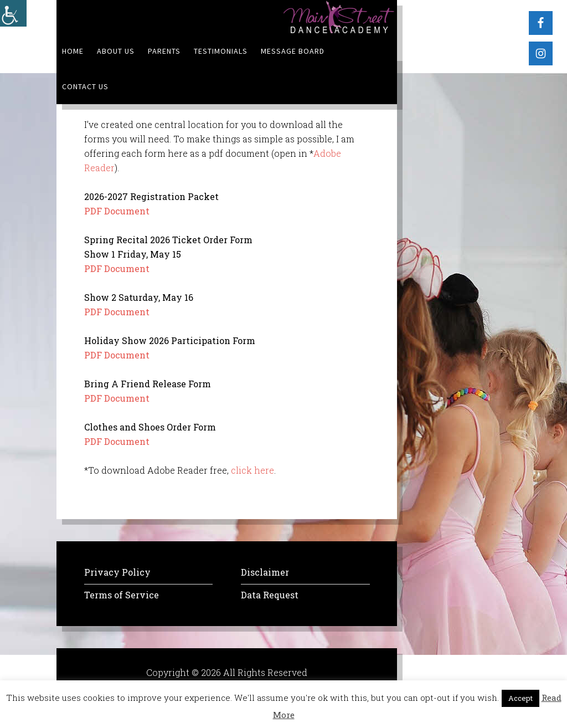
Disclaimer (265, 572)
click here (252, 470)
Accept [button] (520, 698)
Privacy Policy (117, 572)
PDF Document (117, 211)
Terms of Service (122, 595)
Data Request (270, 595)
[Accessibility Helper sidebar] (13, 13)
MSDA (339, 17)
